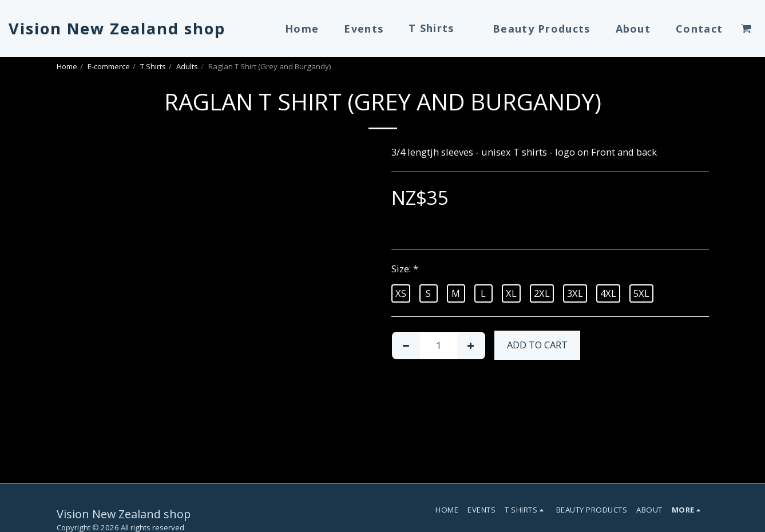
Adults (187, 66)
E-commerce (109, 66)
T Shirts (153, 66)
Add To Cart (537, 345)
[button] (746, 29)
